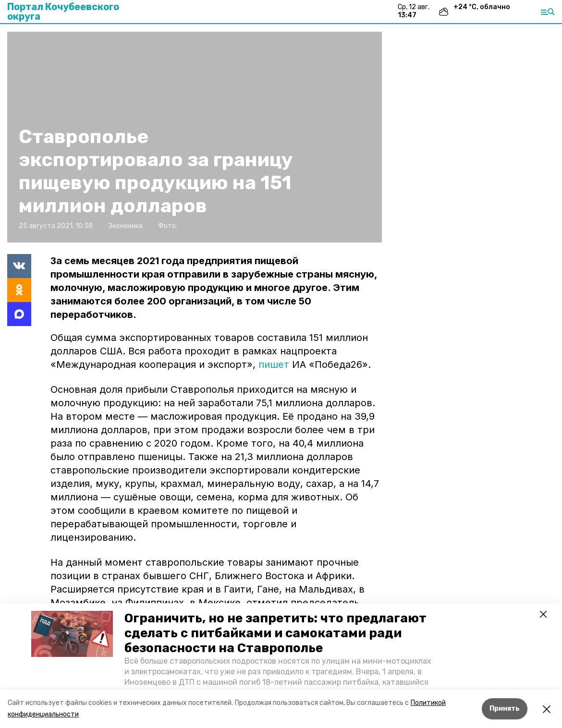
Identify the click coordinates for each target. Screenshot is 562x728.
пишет (274, 364)
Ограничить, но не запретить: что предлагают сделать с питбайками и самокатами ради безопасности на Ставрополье (275, 633)
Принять (505, 709)
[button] (72, 634)
